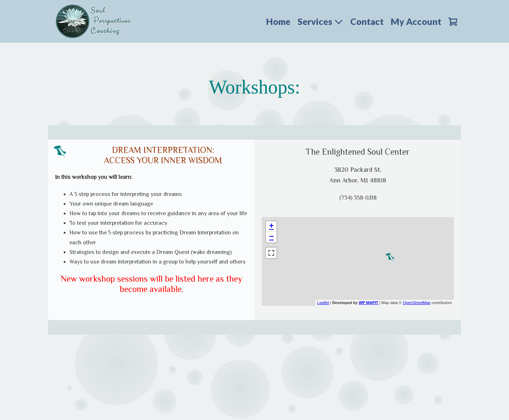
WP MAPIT (369, 303)
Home (278, 21)
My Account (416, 21)
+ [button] (271, 227)
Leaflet (323, 303)
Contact (367, 21)
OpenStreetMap (417, 303)
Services (320, 21)
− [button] (271, 237)
